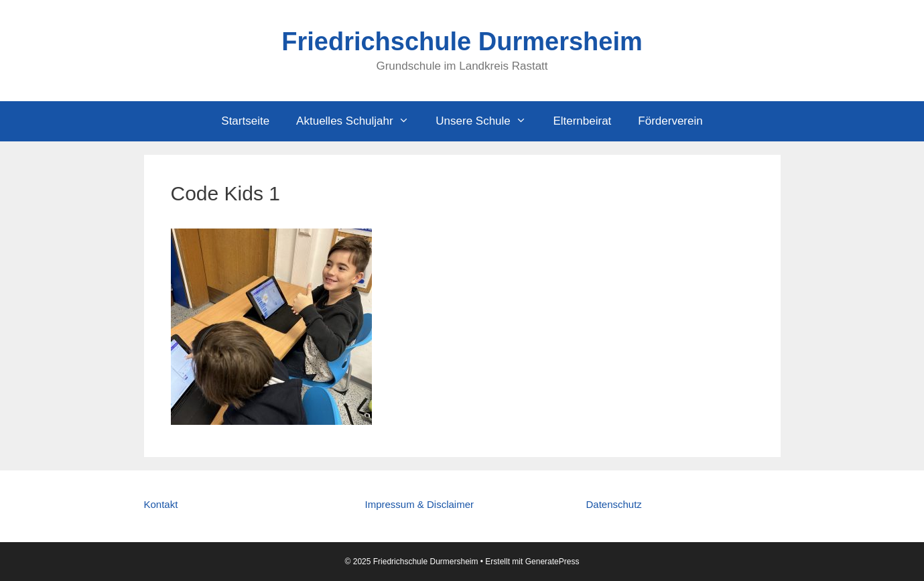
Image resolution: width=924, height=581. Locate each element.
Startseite (245, 121)
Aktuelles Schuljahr (359, 121)
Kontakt (161, 504)
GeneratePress (552, 562)
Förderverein (670, 121)
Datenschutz (613, 504)
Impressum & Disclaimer (419, 504)
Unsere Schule (487, 121)
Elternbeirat (582, 121)
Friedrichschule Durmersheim (462, 42)
